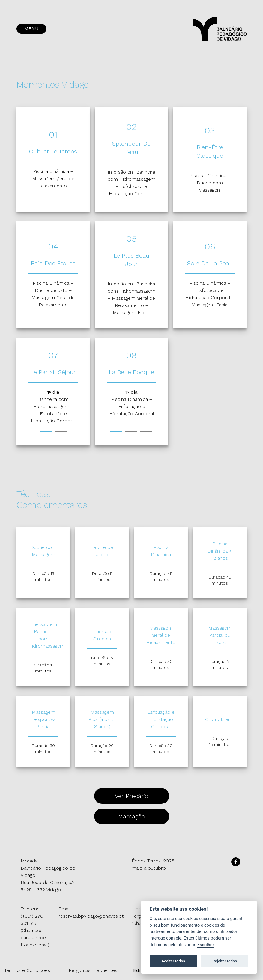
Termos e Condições (27, 970)
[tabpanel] (53, 407)
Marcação (132, 816)
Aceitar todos (173, 961)
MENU (31, 29)
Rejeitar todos (225, 961)
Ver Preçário (132, 796)
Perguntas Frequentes (93, 970)
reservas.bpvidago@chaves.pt (91, 916)
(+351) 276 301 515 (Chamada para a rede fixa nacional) (35, 930)
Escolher (206, 945)
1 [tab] (46, 432)
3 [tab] (146, 432)
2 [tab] (61, 432)
